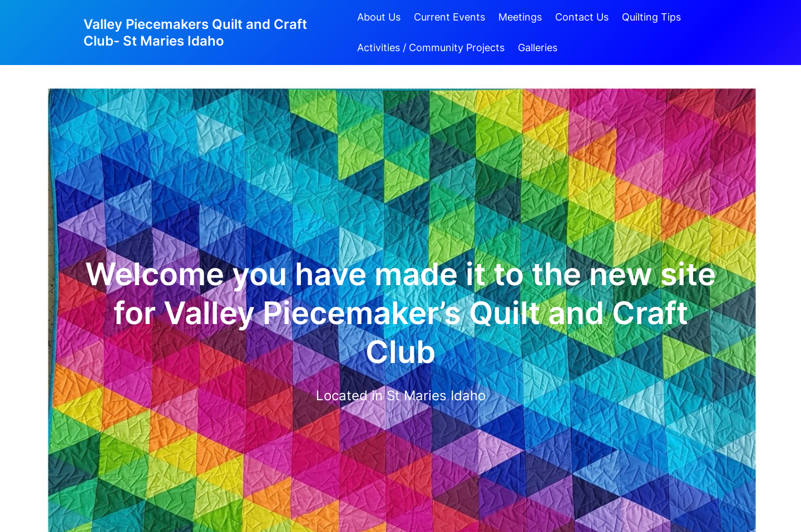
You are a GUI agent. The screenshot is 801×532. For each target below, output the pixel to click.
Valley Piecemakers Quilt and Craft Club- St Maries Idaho (195, 33)
